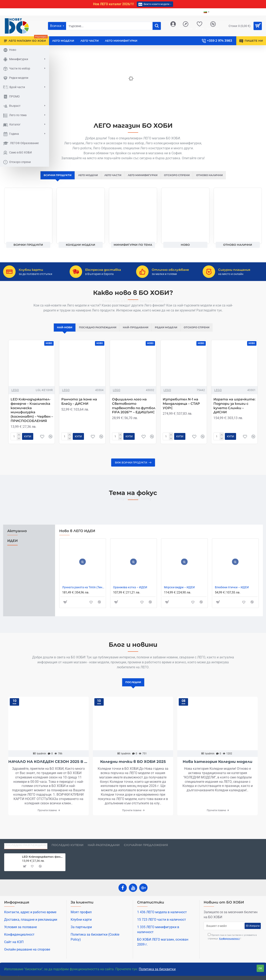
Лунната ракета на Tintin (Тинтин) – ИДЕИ (83, 592)
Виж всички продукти (131, 467)
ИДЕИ (12, 545)
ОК (260, 968)
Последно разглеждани (95, 332)
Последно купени (68, 845)
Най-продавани (136, 332)
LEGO (15, 395)
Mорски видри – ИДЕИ (179, 592)
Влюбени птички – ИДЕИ (232, 592)
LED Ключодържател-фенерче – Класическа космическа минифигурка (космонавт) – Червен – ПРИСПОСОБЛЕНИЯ (32, 415)
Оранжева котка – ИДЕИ (130, 592)
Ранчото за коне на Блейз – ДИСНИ (79, 406)
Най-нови (60, 332)
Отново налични (215, 175)
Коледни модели (81, 245)
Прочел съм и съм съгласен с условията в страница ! (232, 937)
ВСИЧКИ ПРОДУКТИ (52, 175)
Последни (133, 687)
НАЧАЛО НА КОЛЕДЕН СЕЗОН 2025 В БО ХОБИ (49, 767)
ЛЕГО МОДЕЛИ (85, 175)
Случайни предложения (146, 845)
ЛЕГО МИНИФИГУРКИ (143, 175)
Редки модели (168, 332)
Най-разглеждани (104, 845)
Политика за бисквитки (157, 969)
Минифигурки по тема (133, 245)
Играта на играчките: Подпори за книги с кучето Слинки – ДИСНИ (234, 410)
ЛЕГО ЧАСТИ (112, 175)
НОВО (185, 245)
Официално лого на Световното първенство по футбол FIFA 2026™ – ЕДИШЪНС (134, 410)
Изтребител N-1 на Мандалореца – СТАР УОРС (181, 408)
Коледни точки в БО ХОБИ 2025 (133, 767)
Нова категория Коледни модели (217, 767)
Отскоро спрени (180, 175)
